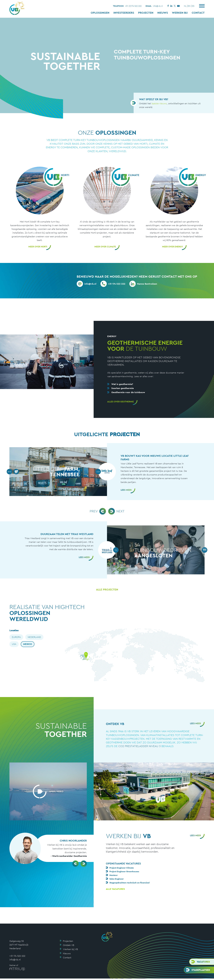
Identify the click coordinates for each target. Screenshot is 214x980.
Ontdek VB (69, 945)
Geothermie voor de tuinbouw (128, 392)
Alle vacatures (115, 889)
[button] (75, 864)
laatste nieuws (159, 103)
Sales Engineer (117, 879)
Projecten (146, 13)
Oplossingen (100, 13)
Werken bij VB (70, 949)
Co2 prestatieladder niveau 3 (139, 746)
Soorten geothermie (123, 388)
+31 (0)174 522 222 (133, 6)
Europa (16, 637)
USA (14, 644)
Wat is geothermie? (122, 384)
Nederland (34, 637)
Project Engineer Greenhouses (124, 871)
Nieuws (163, 13)
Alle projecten (107, 589)
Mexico (28, 644)
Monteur (114, 875)
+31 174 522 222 (17, 956)
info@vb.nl (158, 6)
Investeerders (124, 13)
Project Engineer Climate (122, 868)
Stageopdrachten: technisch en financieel (130, 883)
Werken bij (180, 13)
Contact (198, 13)
